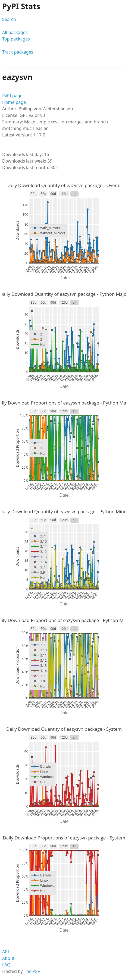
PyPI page (12, 96)
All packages (15, 32)
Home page (14, 102)
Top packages (16, 39)
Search (9, 19)
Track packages (18, 52)
